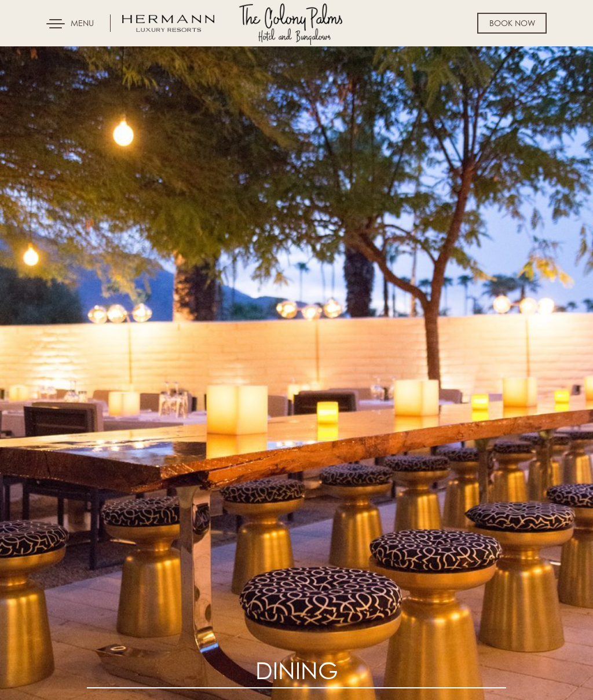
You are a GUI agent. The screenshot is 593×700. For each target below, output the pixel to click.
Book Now (512, 23)
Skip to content (43, 53)
